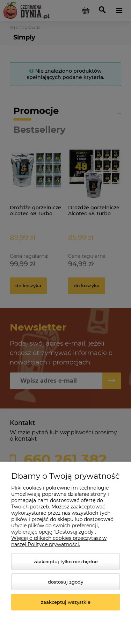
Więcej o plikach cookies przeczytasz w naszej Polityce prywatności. (59, 541)
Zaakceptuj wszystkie (66, 602)
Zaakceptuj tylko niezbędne (66, 562)
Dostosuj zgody (65, 582)
